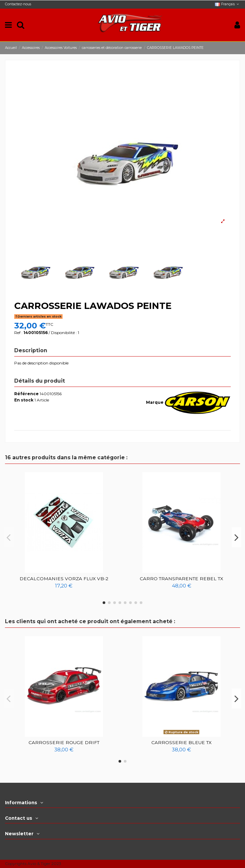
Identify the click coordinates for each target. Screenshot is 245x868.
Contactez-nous (18, 4)
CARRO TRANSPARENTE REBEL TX (181, 579)
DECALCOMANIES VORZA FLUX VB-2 (64, 579)
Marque (155, 402)
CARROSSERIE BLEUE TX (181, 742)
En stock (24, 400)
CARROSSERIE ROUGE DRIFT (64, 742)
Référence (26, 394)
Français (227, 4)
